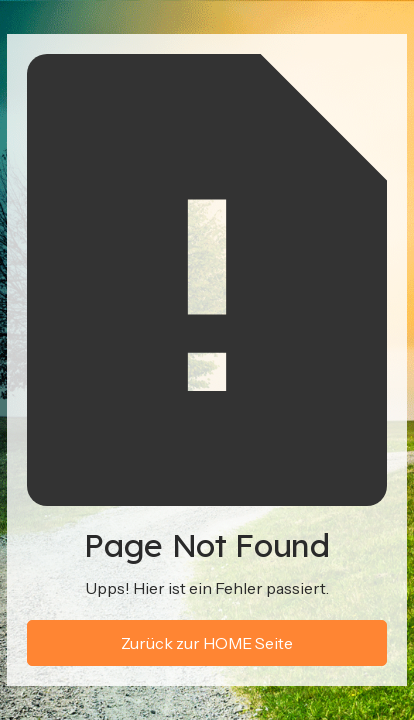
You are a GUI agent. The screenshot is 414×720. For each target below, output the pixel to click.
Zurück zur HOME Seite (207, 643)
